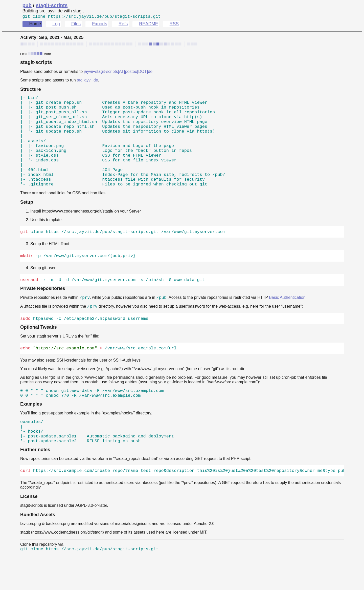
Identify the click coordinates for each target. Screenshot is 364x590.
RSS (174, 25)
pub (27, 5)
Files (76, 25)
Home (35, 25)
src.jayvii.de (87, 81)
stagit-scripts (52, 5)
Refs (123, 25)
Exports (100, 25)
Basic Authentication (287, 322)
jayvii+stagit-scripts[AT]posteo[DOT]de (118, 72)
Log (56, 25)
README (149, 25)
